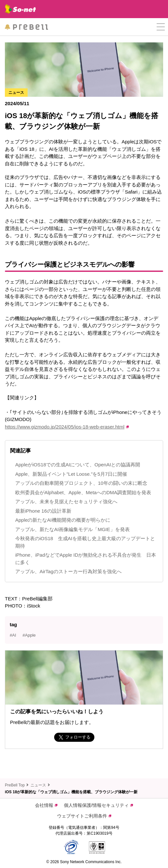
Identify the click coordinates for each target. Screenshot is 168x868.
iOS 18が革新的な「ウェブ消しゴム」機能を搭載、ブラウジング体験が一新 (71, 792)
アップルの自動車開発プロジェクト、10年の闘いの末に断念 (81, 483)
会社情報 (46, 805)
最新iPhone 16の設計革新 (43, 511)
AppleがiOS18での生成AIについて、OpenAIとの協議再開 (78, 465)
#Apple (29, 635)
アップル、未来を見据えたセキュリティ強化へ (66, 501)
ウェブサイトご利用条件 (84, 816)
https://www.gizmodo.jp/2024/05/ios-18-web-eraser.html (67, 427)
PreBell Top (15, 785)
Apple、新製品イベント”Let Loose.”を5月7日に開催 (71, 474)
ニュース (38, 785)
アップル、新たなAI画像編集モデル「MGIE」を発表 (72, 529)
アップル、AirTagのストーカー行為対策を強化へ (68, 571)
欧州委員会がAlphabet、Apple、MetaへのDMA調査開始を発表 (83, 492)
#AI (13, 635)
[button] (161, 27)
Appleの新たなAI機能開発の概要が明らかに (63, 520)
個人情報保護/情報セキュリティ (98, 805)
